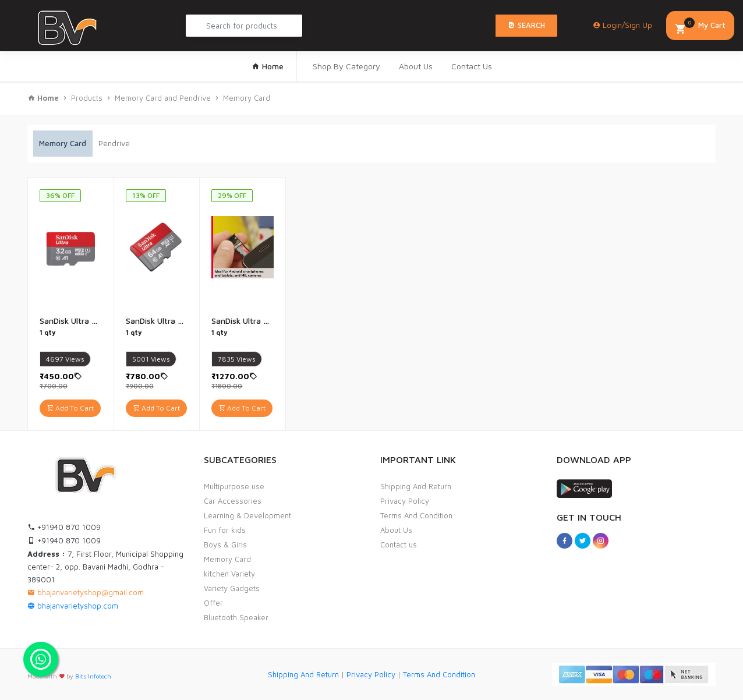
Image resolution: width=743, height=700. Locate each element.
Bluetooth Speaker (236, 617)
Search (526, 25)
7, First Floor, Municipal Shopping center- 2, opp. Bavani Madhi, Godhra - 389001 (105, 567)
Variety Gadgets (232, 588)
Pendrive (114, 143)
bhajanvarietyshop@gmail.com (86, 592)
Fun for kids (225, 530)
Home (268, 66)
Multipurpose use (234, 486)
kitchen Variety (229, 574)
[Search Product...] (244, 26)
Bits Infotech (93, 676)
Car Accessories (233, 501)
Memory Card (247, 98)
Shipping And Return (416, 486)
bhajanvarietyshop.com (73, 606)
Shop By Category (346, 66)
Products (87, 98)
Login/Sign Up (622, 25)
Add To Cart (70, 408)
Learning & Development (247, 515)
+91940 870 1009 (64, 527)
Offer (213, 603)
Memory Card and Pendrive (163, 98)
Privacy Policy (405, 501)
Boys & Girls (225, 545)
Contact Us (472, 66)
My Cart (700, 26)
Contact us (399, 545)
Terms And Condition (416, 515)
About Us (416, 66)
